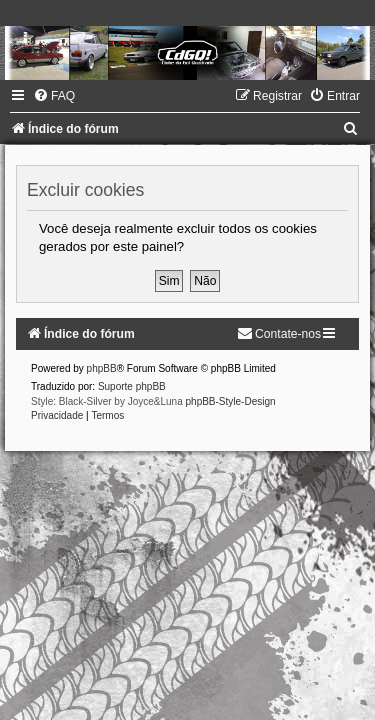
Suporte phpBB (132, 386)
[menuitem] (54, 96)
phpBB (102, 368)
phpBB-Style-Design (231, 401)
